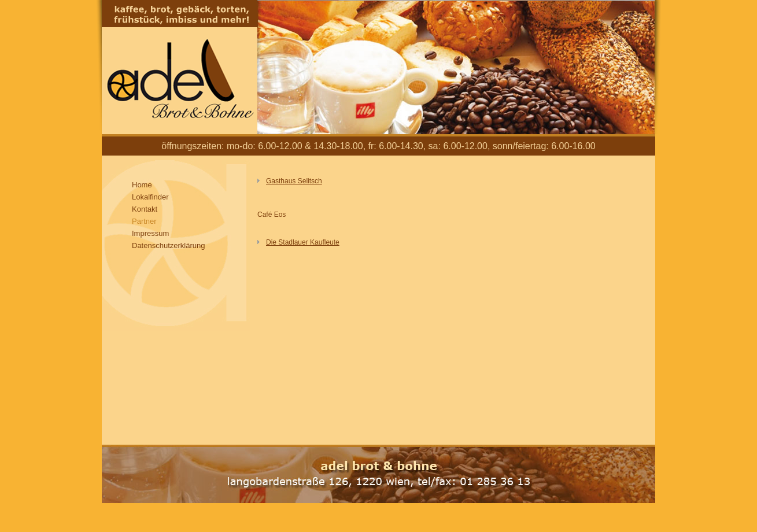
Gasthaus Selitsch (294, 181)
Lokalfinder (150, 197)
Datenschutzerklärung (168, 245)
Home (142, 185)
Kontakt (145, 209)
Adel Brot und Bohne (180, 67)
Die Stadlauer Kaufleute (303, 242)
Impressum (150, 233)
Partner (144, 221)
